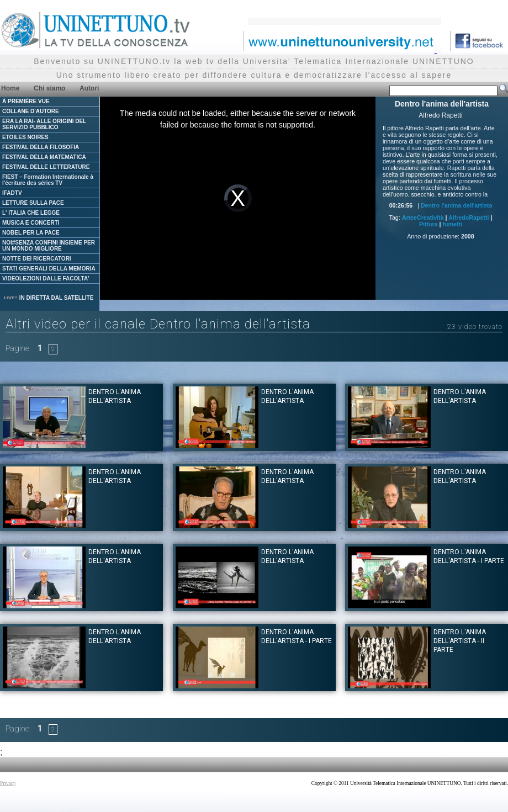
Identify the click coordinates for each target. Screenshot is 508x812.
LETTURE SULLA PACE (33, 203)
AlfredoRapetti (469, 217)
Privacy (8, 783)
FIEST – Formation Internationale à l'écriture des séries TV (48, 180)
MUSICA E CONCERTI (31, 223)
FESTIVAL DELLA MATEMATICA (44, 157)
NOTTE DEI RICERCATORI (37, 259)
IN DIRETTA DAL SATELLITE (48, 298)
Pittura (428, 224)
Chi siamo (49, 88)
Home (10, 88)
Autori (89, 88)
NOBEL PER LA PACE (31, 233)
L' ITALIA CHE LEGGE (31, 213)
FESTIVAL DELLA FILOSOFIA (41, 147)
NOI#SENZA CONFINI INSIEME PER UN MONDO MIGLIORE (49, 246)
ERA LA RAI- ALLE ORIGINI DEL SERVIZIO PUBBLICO (44, 124)
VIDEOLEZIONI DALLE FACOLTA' (46, 278)
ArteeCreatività (423, 217)
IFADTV (12, 193)
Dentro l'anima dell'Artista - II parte (460, 641)
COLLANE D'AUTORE (31, 111)
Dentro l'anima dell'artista (456, 205)
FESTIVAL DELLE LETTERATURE (46, 167)
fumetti (453, 224)
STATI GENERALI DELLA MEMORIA (49, 269)
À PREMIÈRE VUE (26, 101)
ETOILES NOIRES (25, 137)
